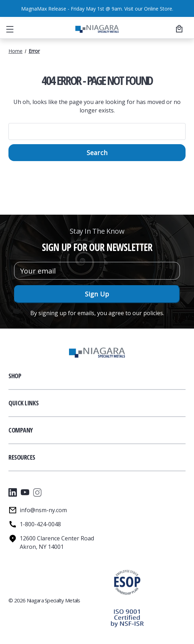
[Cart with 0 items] (178, 29)
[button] (127, 618)
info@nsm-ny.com (43, 510)
